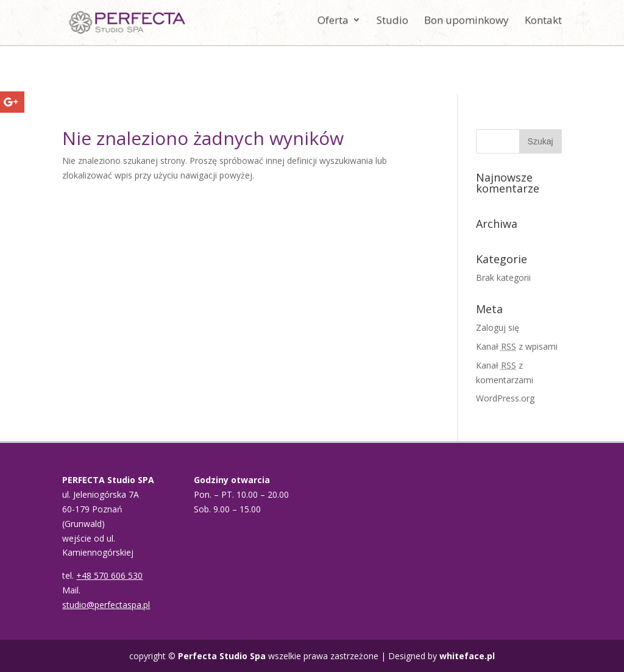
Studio (392, 26)
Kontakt (543, 26)
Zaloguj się (498, 327)
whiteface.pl (467, 656)
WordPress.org (505, 398)
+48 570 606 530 (109, 575)
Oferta (333, 26)
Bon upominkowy (466, 26)
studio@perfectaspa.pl (106, 605)
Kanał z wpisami (517, 346)
